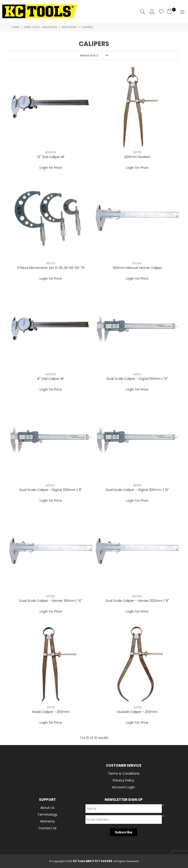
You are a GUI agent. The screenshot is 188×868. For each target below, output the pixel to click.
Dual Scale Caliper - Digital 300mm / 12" (137, 490)
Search (143, 11)
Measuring (69, 27)
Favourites (161, 11)
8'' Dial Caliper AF (51, 379)
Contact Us (48, 828)
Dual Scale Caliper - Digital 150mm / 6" (137, 379)
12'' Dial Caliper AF (51, 157)
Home (15, 27)
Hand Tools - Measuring (41, 27)
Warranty (48, 821)
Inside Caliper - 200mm (51, 712)
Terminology (47, 814)
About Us (47, 808)
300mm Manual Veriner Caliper (137, 268)
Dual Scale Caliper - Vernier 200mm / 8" (137, 601)
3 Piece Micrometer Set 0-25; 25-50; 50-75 (51, 268)
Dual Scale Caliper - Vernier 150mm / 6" (51, 601)
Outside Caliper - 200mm (137, 712)
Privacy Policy (124, 780)
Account (152, 11)
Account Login (124, 787)
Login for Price (51, 168)
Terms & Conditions (124, 774)
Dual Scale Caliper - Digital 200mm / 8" (51, 490)
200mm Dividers (137, 157)
